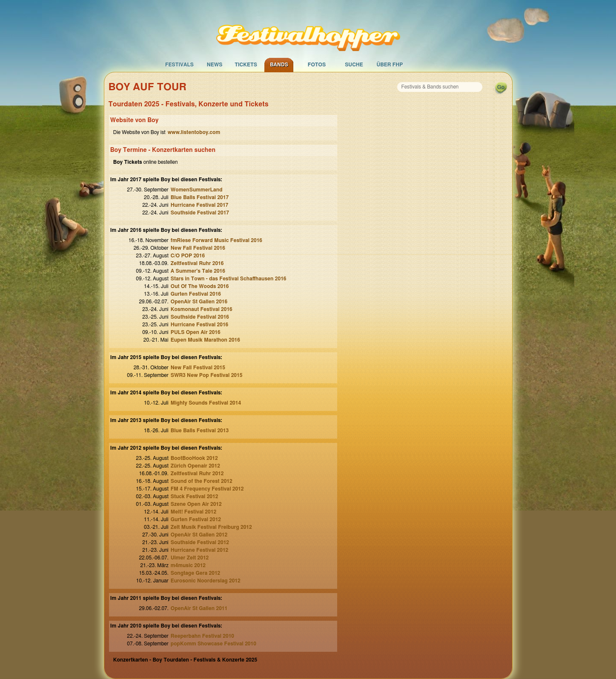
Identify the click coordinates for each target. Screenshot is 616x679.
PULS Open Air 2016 (196, 332)
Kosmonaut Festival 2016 (202, 309)
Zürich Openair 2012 (195, 466)
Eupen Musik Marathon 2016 (205, 340)
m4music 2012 (188, 565)
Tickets (246, 65)
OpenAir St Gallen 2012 (199, 535)
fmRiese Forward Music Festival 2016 (216, 240)
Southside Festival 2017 (200, 213)
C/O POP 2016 (188, 256)
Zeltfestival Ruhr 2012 (197, 474)
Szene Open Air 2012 (196, 504)
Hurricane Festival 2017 (200, 205)
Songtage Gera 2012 (196, 573)
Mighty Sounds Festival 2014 (206, 403)
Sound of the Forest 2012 (202, 481)
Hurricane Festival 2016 (200, 325)
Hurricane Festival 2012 (200, 550)
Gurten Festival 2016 (196, 294)
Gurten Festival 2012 (196, 519)
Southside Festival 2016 (200, 317)
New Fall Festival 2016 (198, 248)
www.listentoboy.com (194, 132)
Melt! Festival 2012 (193, 512)
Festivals (179, 65)
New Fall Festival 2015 (198, 368)
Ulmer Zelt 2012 (190, 558)
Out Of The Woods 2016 (200, 286)
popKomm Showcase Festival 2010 (213, 644)
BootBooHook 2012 (194, 458)
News (215, 65)
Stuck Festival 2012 (195, 496)
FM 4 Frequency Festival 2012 (207, 489)
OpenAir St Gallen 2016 (199, 302)
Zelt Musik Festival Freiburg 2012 (211, 527)
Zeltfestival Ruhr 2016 (197, 263)
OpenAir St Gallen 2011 (199, 608)
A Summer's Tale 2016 (198, 271)
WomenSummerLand (197, 190)
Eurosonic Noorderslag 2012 (206, 581)
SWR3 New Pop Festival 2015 (207, 375)
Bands (279, 65)
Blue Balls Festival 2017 (200, 197)
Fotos (317, 65)
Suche (354, 65)
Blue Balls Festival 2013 (200, 431)
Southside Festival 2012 (200, 542)
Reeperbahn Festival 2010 (202, 636)
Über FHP (390, 65)
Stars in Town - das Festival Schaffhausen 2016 (229, 279)
